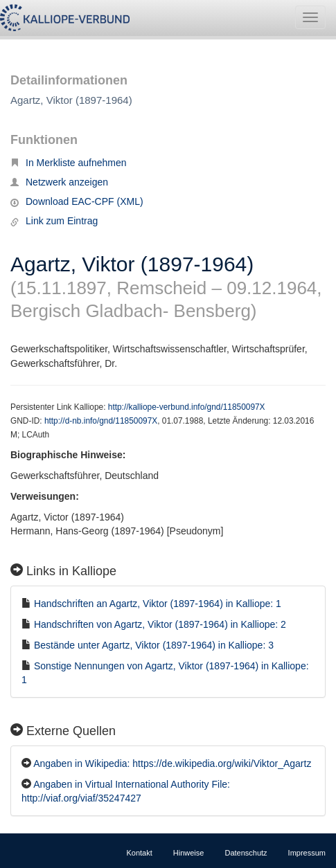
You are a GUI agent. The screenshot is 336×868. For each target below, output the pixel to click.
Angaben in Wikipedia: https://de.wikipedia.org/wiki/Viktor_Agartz (172, 763)
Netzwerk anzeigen (59, 182)
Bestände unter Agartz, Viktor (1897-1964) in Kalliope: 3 (154, 645)
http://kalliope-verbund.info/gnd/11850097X (187, 407)
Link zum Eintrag (54, 221)
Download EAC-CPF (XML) (77, 201)
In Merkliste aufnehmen (69, 163)
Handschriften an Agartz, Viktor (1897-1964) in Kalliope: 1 (158, 604)
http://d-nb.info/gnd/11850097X (101, 421)
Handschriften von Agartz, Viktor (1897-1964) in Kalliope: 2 (160, 624)
